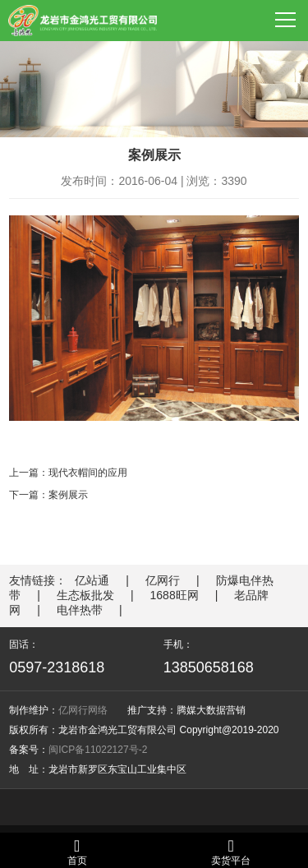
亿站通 (92, 580)
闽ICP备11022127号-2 (98, 750)
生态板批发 (85, 595)
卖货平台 (231, 852)
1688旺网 (175, 595)
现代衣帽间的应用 (88, 473)
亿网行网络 (83, 710)
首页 (77, 852)
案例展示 (68, 495)
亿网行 (163, 580)
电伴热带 (80, 610)
